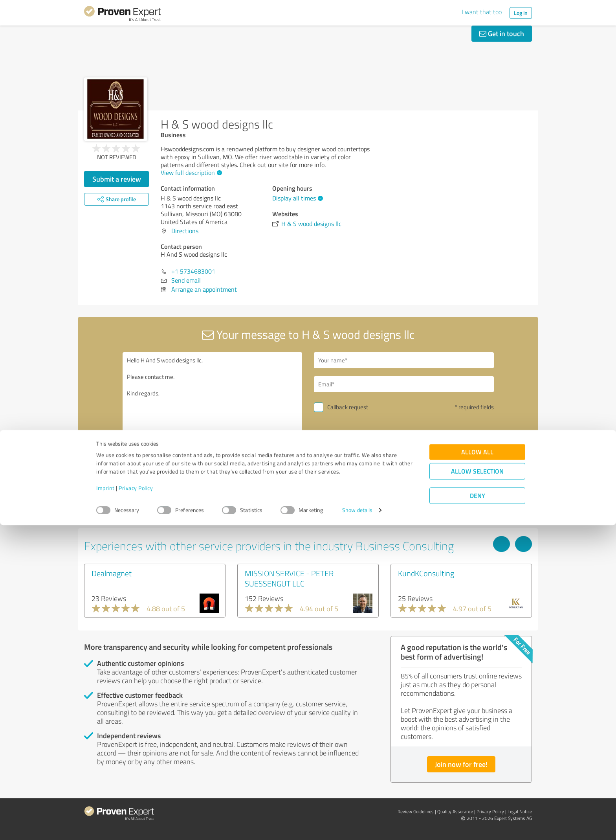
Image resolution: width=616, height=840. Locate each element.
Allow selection (477, 786)
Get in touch (502, 33)
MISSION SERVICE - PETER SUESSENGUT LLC (289, 578)
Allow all (477, 767)
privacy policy (361, 482)
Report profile (234, 517)
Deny (478, 811)
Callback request (348, 407)
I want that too (482, 12)
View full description (190, 173)
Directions (185, 231)
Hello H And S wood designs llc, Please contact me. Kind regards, (213, 420)
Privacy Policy (136, 803)
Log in (521, 13)
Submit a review (117, 179)
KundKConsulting (426, 573)
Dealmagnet (112, 573)
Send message (356, 461)
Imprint (105, 803)
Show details (357, 825)
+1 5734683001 (193, 271)
